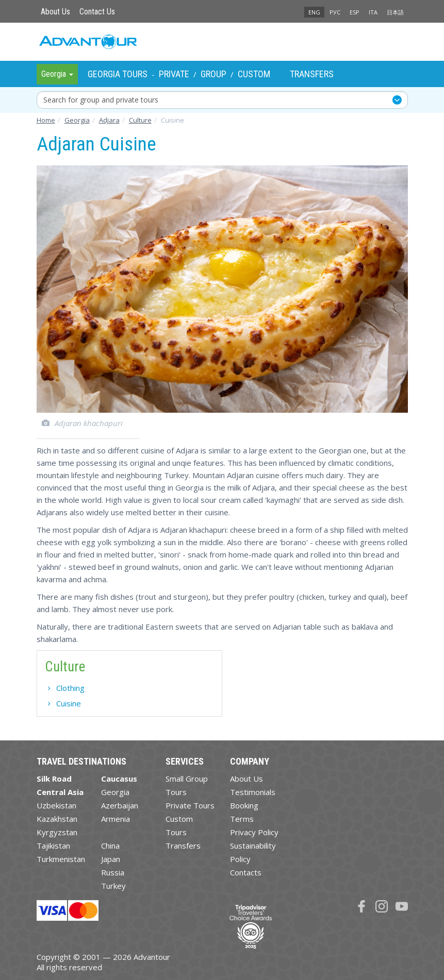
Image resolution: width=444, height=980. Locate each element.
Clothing (70, 688)
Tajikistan (53, 846)
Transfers (312, 74)
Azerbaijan (120, 805)
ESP (355, 12)
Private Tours (190, 805)
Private (174, 74)
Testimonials (253, 792)
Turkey (113, 886)
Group (213, 74)
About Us (55, 12)
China (110, 846)
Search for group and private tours (101, 100)
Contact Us (97, 12)
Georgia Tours (118, 74)
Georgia (115, 792)
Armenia (116, 819)
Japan (111, 859)
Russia (113, 872)
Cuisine (69, 703)
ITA (373, 12)
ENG (314, 12)
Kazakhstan (57, 819)
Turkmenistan (61, 859)
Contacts (246, 872)
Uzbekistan (56, 805)
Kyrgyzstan (57, 832)
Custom (254, 74)
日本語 (395, 12)
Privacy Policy (254, 832)
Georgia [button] (57, 74)
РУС (335, 12)
